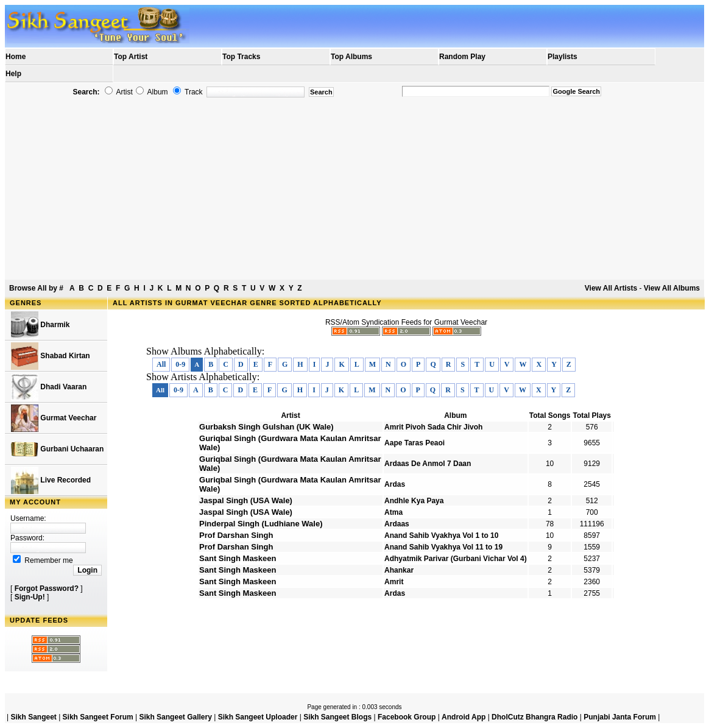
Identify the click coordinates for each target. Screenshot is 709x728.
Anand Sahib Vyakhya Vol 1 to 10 (441, 535)
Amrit (394, 582)
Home (16, 57)
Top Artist (131, 57)
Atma (393, 512)
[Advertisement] (354, 193)
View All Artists (611, 288)
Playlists (563, 57)
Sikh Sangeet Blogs (337, 717)
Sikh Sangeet (33, 717)
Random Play (462, 57)
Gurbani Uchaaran (57, 449)
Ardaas (397, 524)
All (161, 364)
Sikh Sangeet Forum (98, 717)
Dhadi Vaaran (49, 387)
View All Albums (672, 288)
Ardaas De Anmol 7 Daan (428, 464)
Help (13, 74)
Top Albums (351, 57)
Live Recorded (51, 480)
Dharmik (40, 325)
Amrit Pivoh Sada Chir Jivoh (433, 427)
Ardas (395, 484)
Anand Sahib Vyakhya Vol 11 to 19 (443, 547)
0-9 (180, 364)
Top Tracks (241, 57)
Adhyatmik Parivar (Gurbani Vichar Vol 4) (456, 559)
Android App (464, 717)
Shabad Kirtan (51, 356)
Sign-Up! (30, 597)
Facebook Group (407, 717)
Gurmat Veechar (54, 418)
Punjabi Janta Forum (620, 717)
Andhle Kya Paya (414, 501)
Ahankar (399, 570)
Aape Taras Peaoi (414, 443)
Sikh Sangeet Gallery (175, 717)
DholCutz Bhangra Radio (534, 717)
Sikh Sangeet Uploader (258, 717)
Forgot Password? (47, 588)
